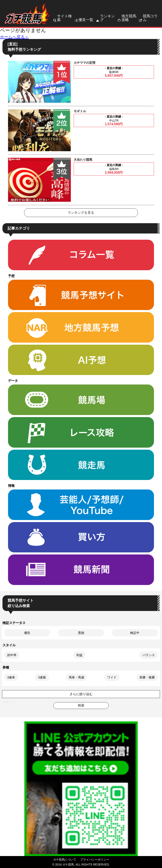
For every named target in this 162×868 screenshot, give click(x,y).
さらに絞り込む (81, 694)
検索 (81, 705)
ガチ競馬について (65, 860)
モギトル (80, 111)
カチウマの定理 (84, 63)
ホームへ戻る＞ (14, 37)
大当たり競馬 (83, 160)
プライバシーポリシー (95, 860)
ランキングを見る (81, 213)
